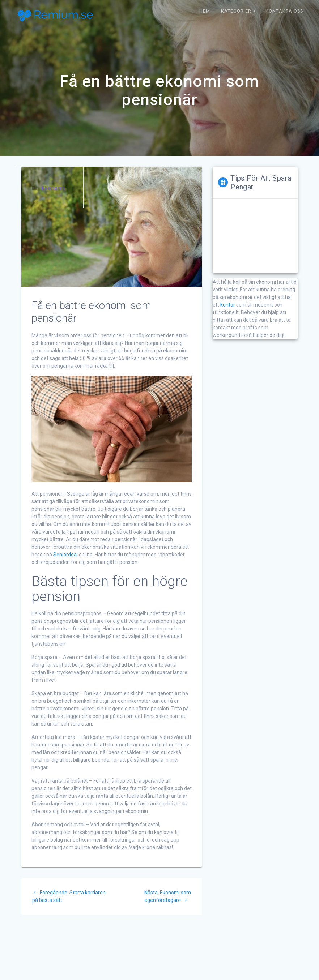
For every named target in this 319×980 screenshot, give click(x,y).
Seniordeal (65, 555)
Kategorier (236, 11)
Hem (205, 11)
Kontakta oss (284, 11)
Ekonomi (53, 188)
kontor (228, 305)
